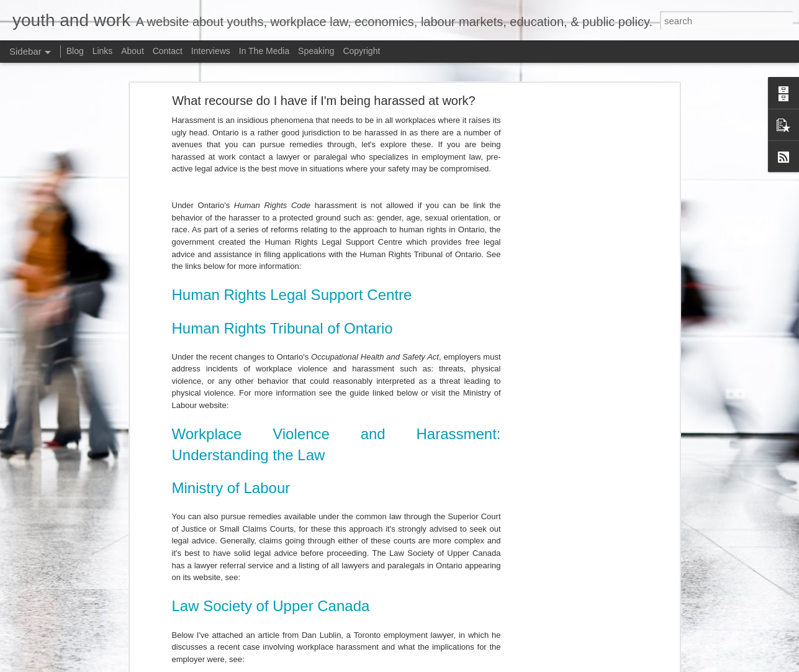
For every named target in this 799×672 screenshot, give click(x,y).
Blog (75, 51)
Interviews (211, 51)
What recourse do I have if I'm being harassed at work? (324, 94)
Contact (168, 51)
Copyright (361, 51)
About (133, 51)
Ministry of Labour (231, 481)
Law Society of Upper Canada (271, 599)
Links (103, 51)
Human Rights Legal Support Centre (292, 288)
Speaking (316, 51)
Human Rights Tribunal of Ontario (282, 321)
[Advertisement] (569, 289)
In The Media (264, 51)
